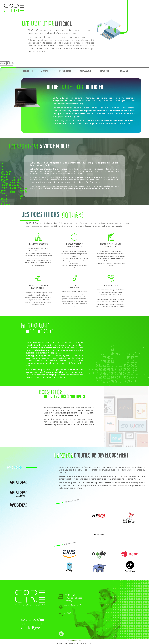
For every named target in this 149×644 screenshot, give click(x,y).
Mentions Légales (74, 640)
